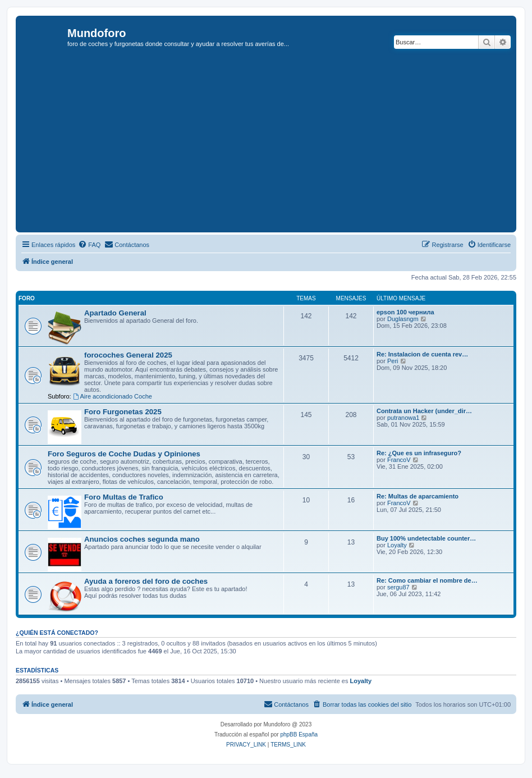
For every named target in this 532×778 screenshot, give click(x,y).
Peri (393, 361)
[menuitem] (89, 245)
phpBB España (299, 734)
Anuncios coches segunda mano (142, 539)
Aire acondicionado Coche (113, 396)
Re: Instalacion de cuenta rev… (422, 354)
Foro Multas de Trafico (124, 497)
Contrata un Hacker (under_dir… (424, 411)
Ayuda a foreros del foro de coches (146, 581)
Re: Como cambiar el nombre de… (427, 580)
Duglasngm (403, 319)
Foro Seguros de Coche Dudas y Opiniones (124, 454)
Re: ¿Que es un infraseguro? (419, 453)
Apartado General (115, 313)
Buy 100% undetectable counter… (426, 538)
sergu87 (398, 587)
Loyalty (397, 545)
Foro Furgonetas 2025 (123, 412)
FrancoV (399, 460)
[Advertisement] (275, 145)
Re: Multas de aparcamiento (418, 496)
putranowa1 (403, 418)
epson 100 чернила (405, 312)
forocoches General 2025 (128, 355)
